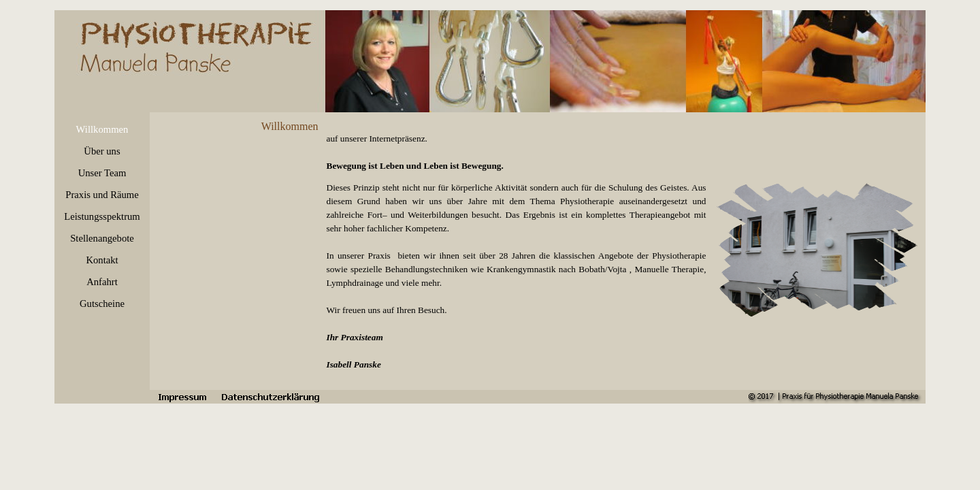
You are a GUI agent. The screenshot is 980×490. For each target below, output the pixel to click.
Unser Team (102, 173)
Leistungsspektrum (102, 216)
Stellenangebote (102, 238)
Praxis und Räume (102, 195)
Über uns (102, 151)
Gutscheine (102, 304)
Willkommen (102, 129)
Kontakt (102, 260)
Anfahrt (102, 282)
